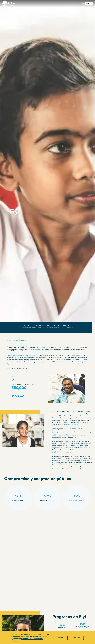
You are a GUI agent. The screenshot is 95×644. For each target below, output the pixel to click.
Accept (60, 638)
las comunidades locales (36, 350)
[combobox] (89, 4)
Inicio (9, 340)
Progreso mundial (19, 340)
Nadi (64, 452)
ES (88, 4)
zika (66, 424)
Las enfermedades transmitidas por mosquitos (23, 356)
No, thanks (76, 638)
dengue (29, 358)
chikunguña (75, 424)
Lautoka (70, 452)
